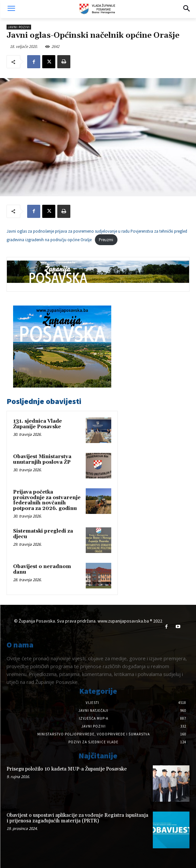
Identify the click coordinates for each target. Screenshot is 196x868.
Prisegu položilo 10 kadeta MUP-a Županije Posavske (67, 769)
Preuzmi (106, 240)
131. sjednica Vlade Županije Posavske (37, 424)
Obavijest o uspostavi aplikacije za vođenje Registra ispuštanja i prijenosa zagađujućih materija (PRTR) (77, 818)
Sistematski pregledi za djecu (43, 534)
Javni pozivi (19, 27)
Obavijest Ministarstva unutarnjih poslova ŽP (42, 459)
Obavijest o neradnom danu (42, 569)
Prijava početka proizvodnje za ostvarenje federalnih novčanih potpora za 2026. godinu (47, 500)
